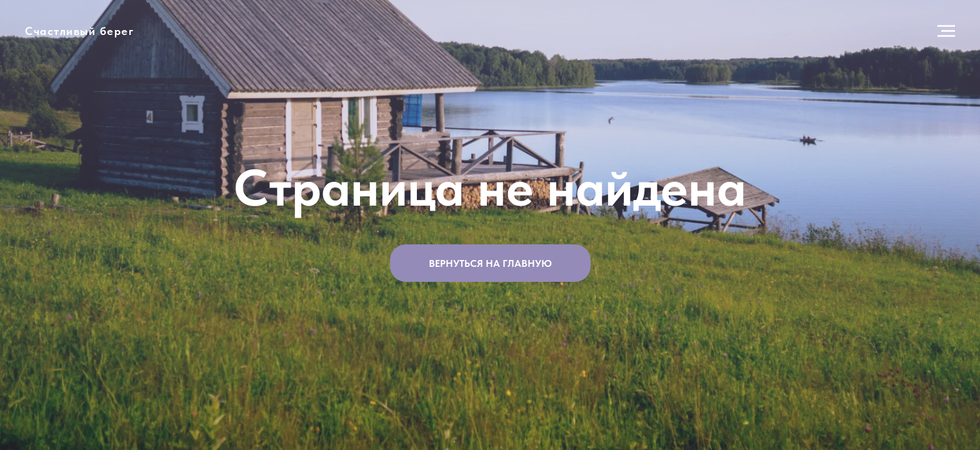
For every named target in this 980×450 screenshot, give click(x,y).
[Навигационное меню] (946, 31)
